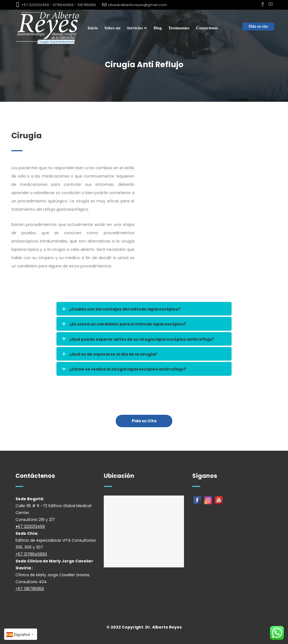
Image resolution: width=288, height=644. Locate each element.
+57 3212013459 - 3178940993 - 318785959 (59, 5)
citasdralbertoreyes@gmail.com (137, 5)
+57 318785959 (30, 589)
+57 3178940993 (31, 554)
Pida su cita (258, 26)
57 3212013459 (31, 526)
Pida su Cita (144, 421)
